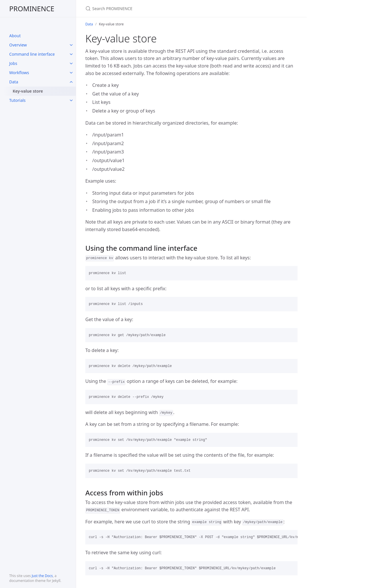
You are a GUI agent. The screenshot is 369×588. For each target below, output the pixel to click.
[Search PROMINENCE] (153, 9)
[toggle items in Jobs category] (71, 63)
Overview (18, 45)
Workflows (19, 73)
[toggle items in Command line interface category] (71, 54)
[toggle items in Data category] (71, 82)
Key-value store (28, 91)
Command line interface (32, 54)
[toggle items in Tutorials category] (71, 100)
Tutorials (17, 100)
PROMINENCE (32, 9)
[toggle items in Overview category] (71, 45)
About (15, 36)
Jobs (13, 63)
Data (14, 82)
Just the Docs (42, 576)
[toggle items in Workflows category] (71, 73)
